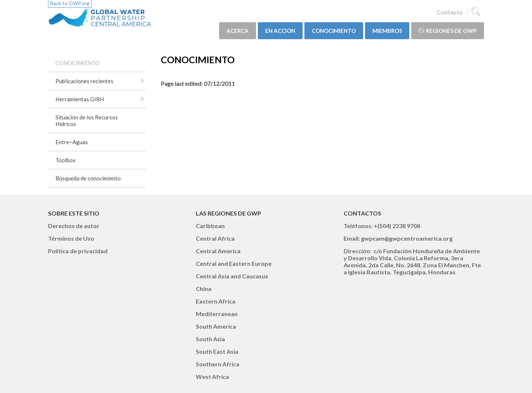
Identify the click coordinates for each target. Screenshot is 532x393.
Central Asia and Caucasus (232, 276)
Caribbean (210, 226)
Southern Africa (218, 364)
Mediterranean (217, 314)
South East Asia (217, 351)
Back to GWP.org (70, 3)
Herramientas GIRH (80, 99)
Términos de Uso (71, 238)
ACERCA (238, 31)
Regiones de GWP (448, 31)
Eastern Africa (216, 301)
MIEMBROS (387, 31)
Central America (218, 251)
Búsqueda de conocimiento (88, 178)
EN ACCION (280, 31)
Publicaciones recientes (84, 81)
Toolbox (66, 160)
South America (216, 326)
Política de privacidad (78, 251)
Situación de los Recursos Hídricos (87, 121)
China (204, 289)
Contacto (450, 12)
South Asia (210, 339)
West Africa (212, 377)
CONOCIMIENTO (334, 31)
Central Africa (215, 238)
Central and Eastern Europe (234, 263)
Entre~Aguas (72, 142)
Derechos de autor (74, 226)
